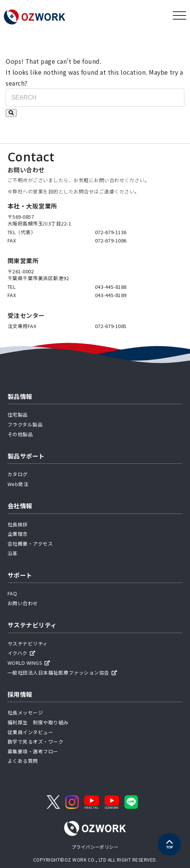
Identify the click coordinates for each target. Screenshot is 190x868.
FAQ (12, 593)
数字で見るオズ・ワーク (35, 741)
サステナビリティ (32, 625)
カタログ (18, 474)
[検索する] (11, 113)
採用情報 (20, 694)
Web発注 (18, 484)
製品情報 (20, 396)
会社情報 (20, 506)
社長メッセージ (25, 712)
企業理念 (18, 534)
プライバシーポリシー (95, 847)
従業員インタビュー (30, 732)
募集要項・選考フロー (33, 751)
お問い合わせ (23, 603)
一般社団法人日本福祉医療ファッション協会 (62, 672)
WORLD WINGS (29, 663)
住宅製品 (18, 415)
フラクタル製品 (25, 424)
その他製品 (20, 434)
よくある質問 (23, 761)
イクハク (21, 653)
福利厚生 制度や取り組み (38, 722)
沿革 (13, 553)
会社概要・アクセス (30, 544)
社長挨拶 (18, 524)
